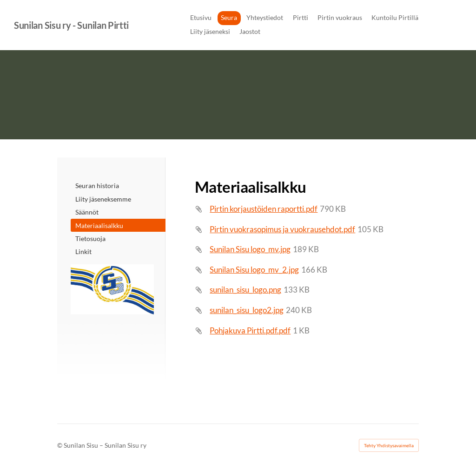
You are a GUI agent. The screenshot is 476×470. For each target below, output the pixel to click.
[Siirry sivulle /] (112, 289)
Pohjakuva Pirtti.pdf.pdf (250, 330)
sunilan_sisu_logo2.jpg (247, 310)
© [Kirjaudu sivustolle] (60, 445)
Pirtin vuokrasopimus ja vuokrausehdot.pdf (282, 229)
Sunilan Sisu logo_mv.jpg (250, 249)
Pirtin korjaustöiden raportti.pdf (264, 209)
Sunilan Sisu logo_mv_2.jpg (254, 270)
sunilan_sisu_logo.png (245, 290)
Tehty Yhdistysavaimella (389, 445)
